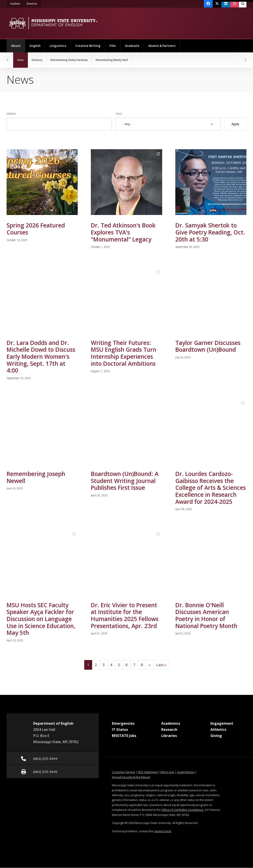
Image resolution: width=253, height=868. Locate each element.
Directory (34, 3)
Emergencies (123, 724)
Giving (216, 736)
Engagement (222, 724)
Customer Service (124, 772)
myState (17, 3)
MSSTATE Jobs (124, 736)
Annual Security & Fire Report (131, 777)
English (35, 46)
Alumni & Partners (162, 46)
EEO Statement (148, 772)
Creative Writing (88, 46)
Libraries (169, 736)
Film (113, 46)
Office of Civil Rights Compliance (182, 810)
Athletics (218, 730)
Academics (171, 724)
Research (169, 730)
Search (11, 114)
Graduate (132, 46)
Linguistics (58, 46)
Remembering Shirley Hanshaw (74, 60)
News (23, 57)
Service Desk (163, 831)
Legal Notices (186, 772)
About (18, 44)
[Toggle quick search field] (243, 4)
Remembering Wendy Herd (120, 60)
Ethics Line (167, 772)
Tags (119, 114)
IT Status (120, 730)
